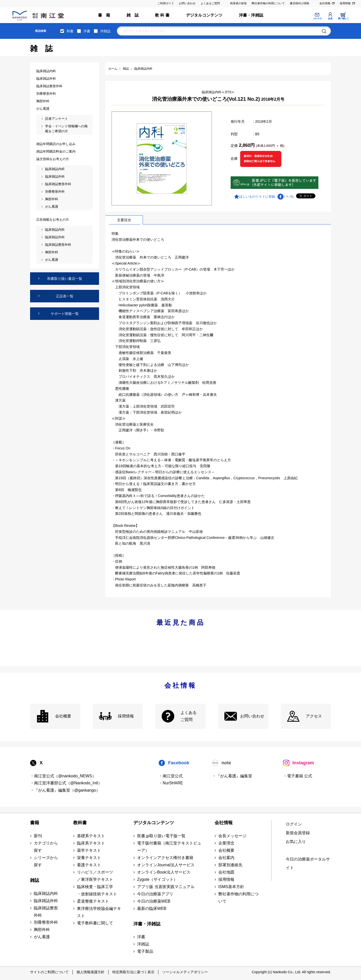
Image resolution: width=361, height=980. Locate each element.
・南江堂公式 (171, 776)
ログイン (294, 824)
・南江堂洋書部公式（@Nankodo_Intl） (66, 783)
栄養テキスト (89, 858)
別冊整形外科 (46, 922)
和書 (70, 31)
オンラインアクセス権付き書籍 (165, 858)
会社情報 (325, 3)
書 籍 (104, 15)
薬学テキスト (89, 850)
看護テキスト (89, 865)
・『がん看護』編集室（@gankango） (65, 790)
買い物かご (343, 19)
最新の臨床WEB (152, 908)
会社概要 (63, 716)
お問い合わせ (187, 3)
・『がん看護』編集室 (232, 776)
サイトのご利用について (49, 972)
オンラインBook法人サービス (164, 872)
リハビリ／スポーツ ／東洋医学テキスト (95, 876)
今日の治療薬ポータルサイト (308, 864)
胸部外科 (42, 930)
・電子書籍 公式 (298, 776)
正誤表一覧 (65, 296)
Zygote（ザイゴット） (157, 879)
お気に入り (296, 842)
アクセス (314, 716)
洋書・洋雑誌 (251, 15)
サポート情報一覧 (65, 314)
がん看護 (42, 937)
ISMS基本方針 (231, 887)
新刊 (38, 836)
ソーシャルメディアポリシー (185, 972)
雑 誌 (133, 15)
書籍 (35, 823)
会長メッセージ (232, 836)
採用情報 (345, 3)
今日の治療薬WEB (154, 901)
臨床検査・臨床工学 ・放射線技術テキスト (97, 890)
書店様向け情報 (299, 3)
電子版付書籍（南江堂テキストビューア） (169, 847)
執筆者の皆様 (238, 3)
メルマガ (317, 19)
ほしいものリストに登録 (257, 197)
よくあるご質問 (210, 3)
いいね (289, 196)
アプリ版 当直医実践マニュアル (166, 887)
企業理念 (226, 843)
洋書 (87, 31)
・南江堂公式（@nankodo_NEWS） (63, 776)
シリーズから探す (46, 861)
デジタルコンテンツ (204, 15)
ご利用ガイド (166, 3)
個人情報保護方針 (91, 972)
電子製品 (145, 951)
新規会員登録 (298, 833)
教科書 (80, 823)
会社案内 (226, 858)
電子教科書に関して (95, 923)
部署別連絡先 (230, 865)
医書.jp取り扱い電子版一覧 (161, 836)
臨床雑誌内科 (46, 893)
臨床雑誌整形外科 (46, 912)
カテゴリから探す (46, 847)
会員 (330, 19)
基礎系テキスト (91, 836)
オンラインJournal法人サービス (166, 865)
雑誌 (35, 880)
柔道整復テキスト (93, 901)
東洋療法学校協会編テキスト (99, 912)
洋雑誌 (105, 31)
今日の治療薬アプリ (155, 894)
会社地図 (226, 872)
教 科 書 (162, 15)
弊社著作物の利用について (268, 3)
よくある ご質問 (189, 716)
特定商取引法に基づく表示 (133, 972)
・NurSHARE (171, 783)
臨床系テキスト (91, 843)
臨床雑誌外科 (46, 901)
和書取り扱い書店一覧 (65, 279)
